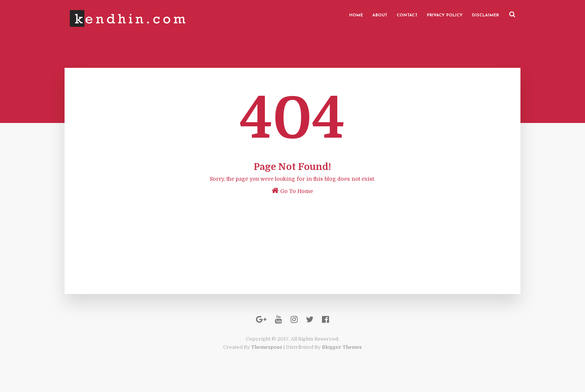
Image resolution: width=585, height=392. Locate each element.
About (372, 15)
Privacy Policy (437, 15)
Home (348, 15)
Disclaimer (477, 15)
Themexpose (267, 355)
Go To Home (293, 192)
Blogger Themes (342, 355)
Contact (399, 15)
